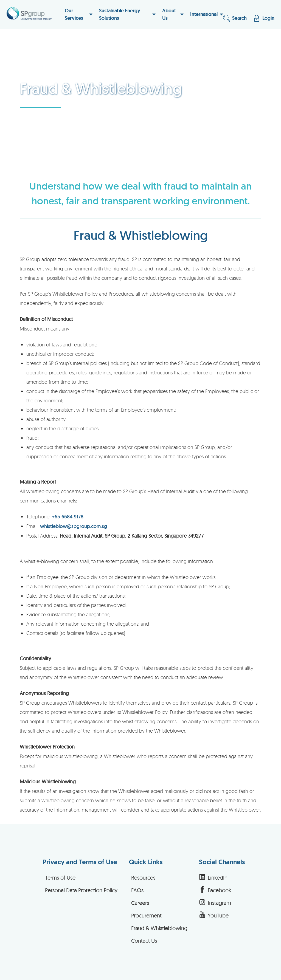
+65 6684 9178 (68, 517)
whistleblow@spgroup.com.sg (74, 526)
